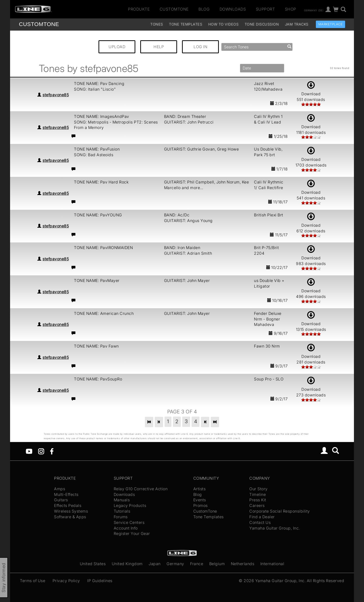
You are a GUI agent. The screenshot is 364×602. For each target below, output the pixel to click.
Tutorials (122, 511)
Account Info (126, 528)
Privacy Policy (66, 581)
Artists (200, 489)
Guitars (61, 500)
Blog (204, 9)
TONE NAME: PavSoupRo (98, 379)
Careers (257, 505)
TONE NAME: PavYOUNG (98, 215)
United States (93, 564)
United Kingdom (127, 564)
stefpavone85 (56, 95)
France (197, 564)
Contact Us (260, 522)
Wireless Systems (71, 511)
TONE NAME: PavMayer (97, 280)
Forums (121, 517)
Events (200, 500)
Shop (291, 9)
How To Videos (224, 24)
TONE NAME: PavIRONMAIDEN (103, 248)
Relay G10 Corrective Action (141, 489)
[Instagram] (41, 451)
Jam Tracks (297, 24)
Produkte (139, 9)
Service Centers (129, 522)
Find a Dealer (262, 517)
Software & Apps (70, 517)
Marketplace (331, 24)
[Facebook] (52, 451)
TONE (39, 24)
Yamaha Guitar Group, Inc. (275, 528)
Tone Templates (186, 24)
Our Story (259, 489)
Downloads (233, 9)
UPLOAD (117, 47)
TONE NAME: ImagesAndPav (102, 116)
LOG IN (200, 47)
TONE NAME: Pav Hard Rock (101, 182)
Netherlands (243, 564)
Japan (155, 564)
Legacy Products (130, 505)
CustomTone (174, 9)
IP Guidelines (100, 581)
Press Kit (258, 500)
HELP (159, 47)
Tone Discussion (262, 24)
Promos (201, 505)
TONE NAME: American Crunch (104, 313)
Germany (175, 564)
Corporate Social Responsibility (280, 511)
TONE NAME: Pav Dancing (99, 84)
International (272, 564)
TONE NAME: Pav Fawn (96, 346)
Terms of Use (33, 581)
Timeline (258, 494)
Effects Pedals (68, 505)
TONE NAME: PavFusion (97, 149)
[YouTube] (29, 451)
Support (266, 9)
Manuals (122, 500)
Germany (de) (314, 10)
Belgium (217, 564)
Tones (157, 24)
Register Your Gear (132, 533)
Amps (60, 489)
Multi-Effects (66, 494)
